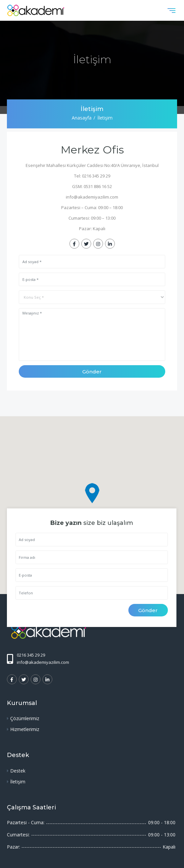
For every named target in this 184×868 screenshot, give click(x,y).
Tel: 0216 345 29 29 (92, 176)
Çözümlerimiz (25, 718)
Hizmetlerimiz (25, 729)
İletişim (18, 782)
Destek (18, 771)
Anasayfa (82, 118)
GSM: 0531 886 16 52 (92, 186)
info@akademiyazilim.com (92, 197)
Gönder (92, 372)
